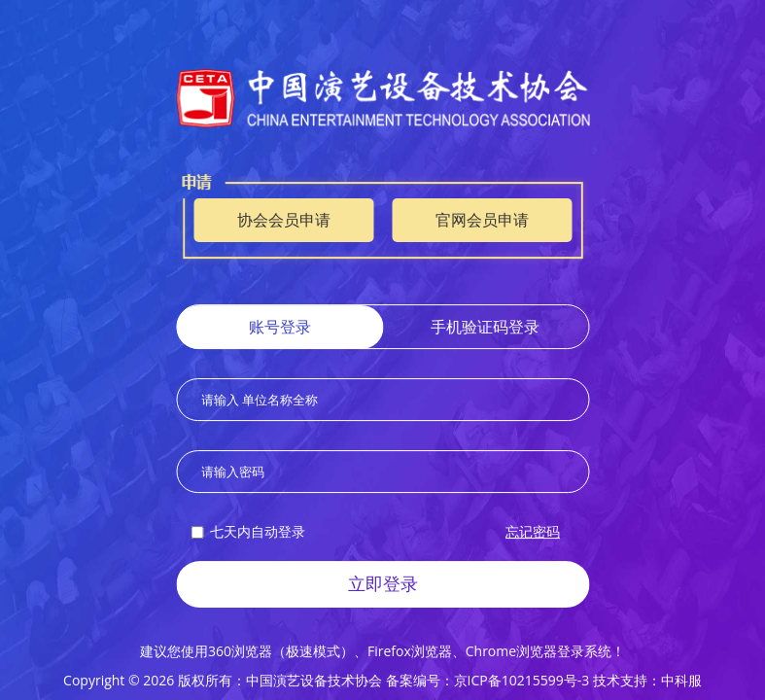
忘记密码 (533, 531)
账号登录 (280, 328)
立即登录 (383, 583)
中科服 (681, 680)
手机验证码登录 (485, 328)
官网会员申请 (482, 221)
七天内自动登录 (248, 531)
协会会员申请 (284, 221)
